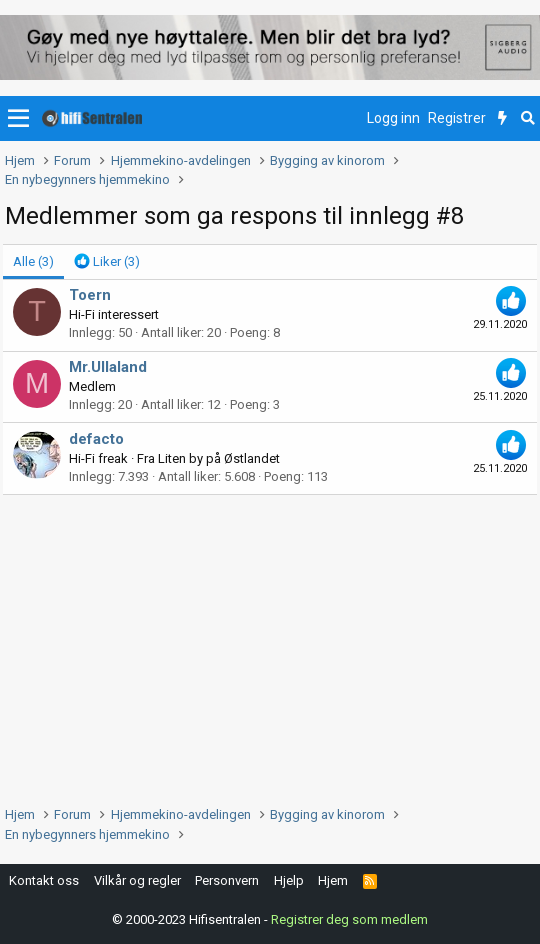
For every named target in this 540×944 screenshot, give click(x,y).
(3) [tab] (33, 261)
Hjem (333, 880)
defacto (96, 439)
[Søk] (527, 119)
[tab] (107, 262)
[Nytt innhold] (502, 119)
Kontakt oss (44, 880)
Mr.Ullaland (108, 367)
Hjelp (289, 880)
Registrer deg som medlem (349, 919)
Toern (90, 295)
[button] (18, 119)
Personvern (227, 880)
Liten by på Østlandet (219, 458)
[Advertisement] (270, 645)
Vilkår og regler (137, 880)
